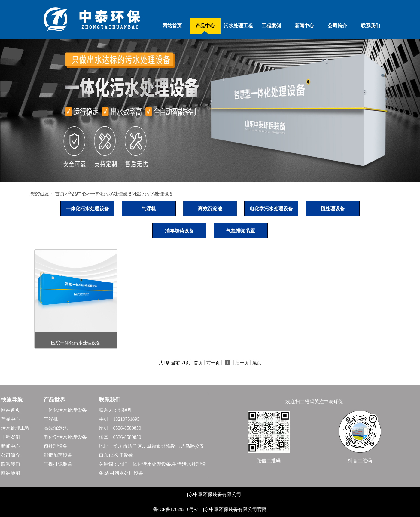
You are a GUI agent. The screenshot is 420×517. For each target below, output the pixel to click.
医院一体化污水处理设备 (76, 343)
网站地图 (11, 473)
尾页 (257, 363)
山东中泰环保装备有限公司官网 (233, 509)
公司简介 (337, 26)
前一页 (213, 363)
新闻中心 (304, 26)
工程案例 (271, 26)
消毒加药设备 (179, 231)
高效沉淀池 (210, 209)
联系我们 (370, 26)
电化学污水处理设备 (271, 209)
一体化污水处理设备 (111, 194)
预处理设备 (333, 209)
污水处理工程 (238, 26)
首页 (60, 194)
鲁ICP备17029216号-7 (176, 509)
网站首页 (172, 26)
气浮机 (149, 209)
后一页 (242, 363)
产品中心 (205, 26)
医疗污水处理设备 (154, 194)
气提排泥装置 (241, 231)
